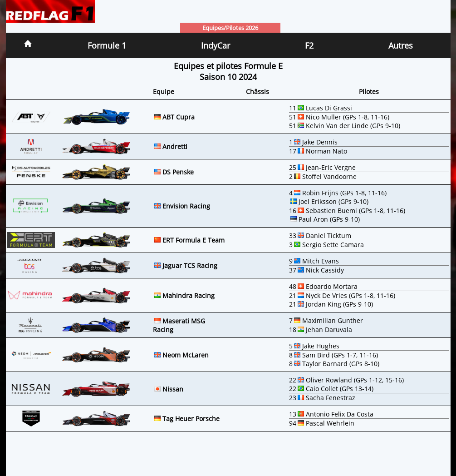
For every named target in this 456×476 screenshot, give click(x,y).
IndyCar (216, 45)
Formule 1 (107, 45)
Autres (401, 45)
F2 (309, 45)
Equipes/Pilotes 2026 (230, 28)
